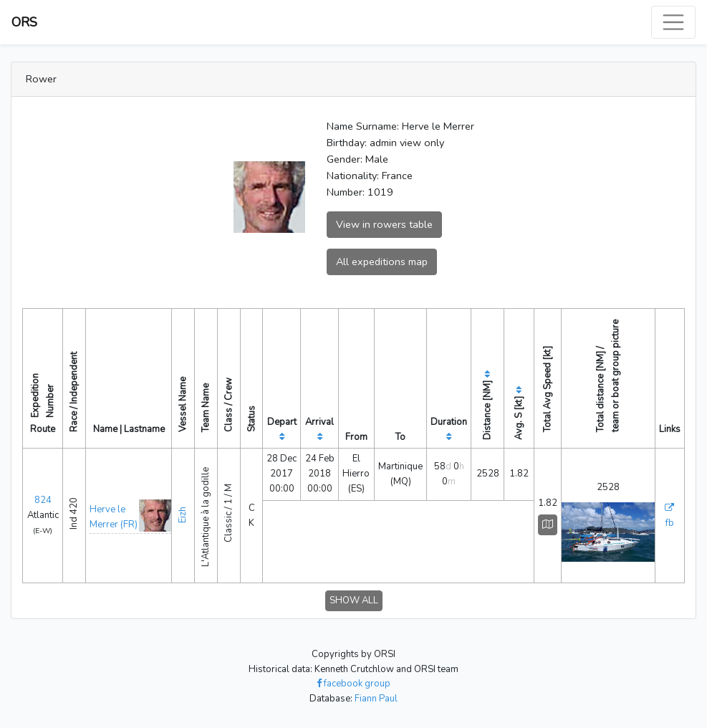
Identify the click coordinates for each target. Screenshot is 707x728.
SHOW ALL (354, 600)
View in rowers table (384, 224)
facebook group (353, 684)
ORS (24, 22)
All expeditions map (382, 262)
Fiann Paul (376, 699)
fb (670, 523)
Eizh (183, 515)
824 (43, 500)
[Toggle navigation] (673, 22)
